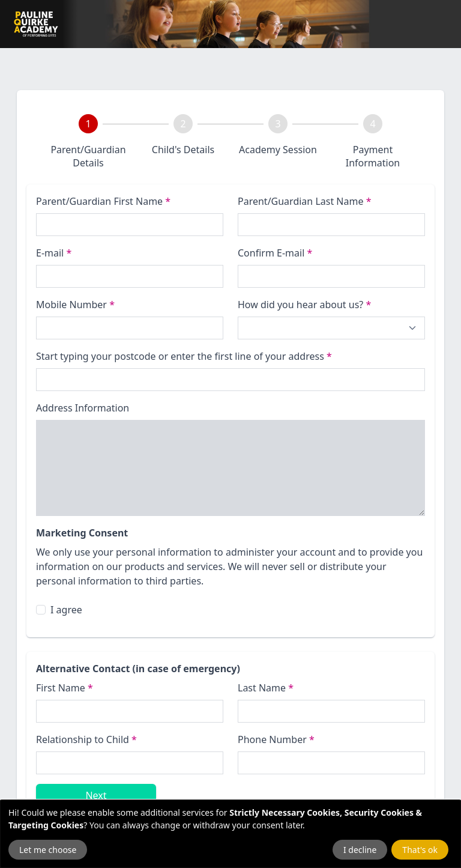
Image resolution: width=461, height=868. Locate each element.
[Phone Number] (130, 328)
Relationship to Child (86, 739)
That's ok (420, 850)
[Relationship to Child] (130, 763)
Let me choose (48, 850)
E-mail (54, 253)
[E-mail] (130, 276)
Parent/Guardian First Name (103, 201)
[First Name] (130, 711)
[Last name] (331, 225)
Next (96, 795)
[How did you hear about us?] (331, 328)
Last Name (266, 688)
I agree (66, 610)
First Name (65, 688)
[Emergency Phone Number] (331, 763)
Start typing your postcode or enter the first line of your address (184, 356)
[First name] (130, 225)
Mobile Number (75, 305)
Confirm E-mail (275, 253)
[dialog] (230, 834)
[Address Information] (230, 468)
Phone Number (276, 739)
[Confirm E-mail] (331, 276)
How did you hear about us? (304, 305)
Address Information (83, 408)
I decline (360, 850)
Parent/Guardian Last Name (304, 201)
